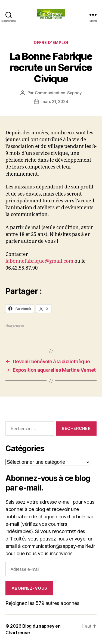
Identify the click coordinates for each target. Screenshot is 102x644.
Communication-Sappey (58, 93)
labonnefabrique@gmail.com (39, 261)
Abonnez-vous (29, 588)
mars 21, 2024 (55, 101)
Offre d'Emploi (51, 42)
